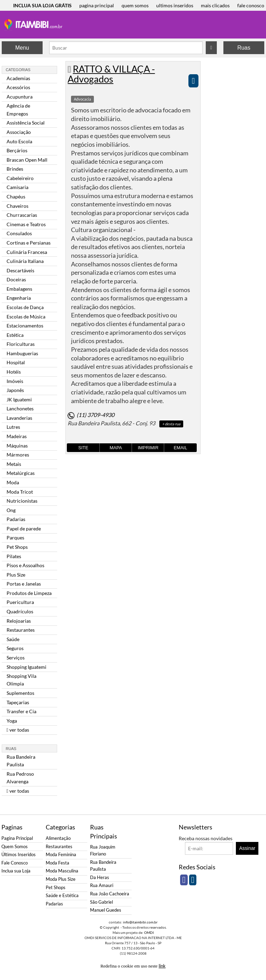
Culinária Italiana (25, 261)
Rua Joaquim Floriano (103, 850)
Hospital (16, 362)
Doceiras (16, 279)
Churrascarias (22, 215)
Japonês (15, 390)
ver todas (18, 730)
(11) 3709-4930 (95, 415)
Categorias (18, 70)
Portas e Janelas (24, 584)
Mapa (116, 448)
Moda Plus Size (61, 879)
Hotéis (14, 372)
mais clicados (215, 5)
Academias (18, 78)
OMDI (149, 932)
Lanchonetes (20, 408)
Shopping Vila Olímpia (21, 680)
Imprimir (148, 448)
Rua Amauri (102, 885)
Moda (13, 482)
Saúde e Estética (62, 896)
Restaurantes (21, 630)
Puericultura (20, 602)
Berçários (17, 150)
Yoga (12, 721)
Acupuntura (20, 97)
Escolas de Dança (25, 307)
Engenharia (19, 298)
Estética (15, 335)
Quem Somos (15, 847)
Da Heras (100, 877)
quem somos (135, 5)
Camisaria (17, 187)
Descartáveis (20, 270)
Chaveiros (17, 206)
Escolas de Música (26, 317)
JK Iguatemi (19, 399)
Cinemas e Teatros (26, 224)
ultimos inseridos (175, 5)
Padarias (16, 519)
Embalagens (19, 289)
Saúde (13, 639)
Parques (15, 538)
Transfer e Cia (21, 711)
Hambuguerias (22, 353)
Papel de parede (24, 529)
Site (83, 448)
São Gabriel (101, 902)
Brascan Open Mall (27, 160)
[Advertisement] (233, 165)
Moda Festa (57, 863)
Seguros (15, 648)
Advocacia (82, 99)
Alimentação (58, 838)
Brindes (15, 169)
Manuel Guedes (106, 910)
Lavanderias (19, 418)
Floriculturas (21, 344)
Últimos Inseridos (19, 855)
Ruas (244, 48)
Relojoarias (19, 621)
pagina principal (97, 5)
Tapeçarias (18, 702)
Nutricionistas (22, 501)
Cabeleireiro (20, 178)
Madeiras (17, 436)
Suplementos (20, 693)
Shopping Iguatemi (26, 667)
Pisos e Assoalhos (25, 565)
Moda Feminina (61, 855)
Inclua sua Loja (16, 871)
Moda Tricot (20, 492)
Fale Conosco (15, 863)
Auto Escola (19, 141)
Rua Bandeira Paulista (21, 761)
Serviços (16, 658)
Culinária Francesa (27, 252)
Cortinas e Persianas (29, 243)
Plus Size (16, 575)
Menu (22, 48)
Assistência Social (26, 123)
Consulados (19, 233)
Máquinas (17, 446)
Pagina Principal (17, 838)
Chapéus (16, 197)
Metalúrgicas (21, 473)
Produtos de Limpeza (29, 593)
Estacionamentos (25, 326)
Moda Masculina (62, 871)
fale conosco (251, 5)
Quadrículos (20, 611)
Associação (19, 132)
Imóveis (15, 381)
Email (180, 448)
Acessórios (18, 87)
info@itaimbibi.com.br (140, 922)
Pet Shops (17, 547)
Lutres (13, 427)
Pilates (14, 556)
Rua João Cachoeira (110, 894)
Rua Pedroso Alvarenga (20, 778)
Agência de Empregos (18, 109)
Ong (11, 510)
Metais (14, 464)
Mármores (18, 455)
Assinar (247, 848)
